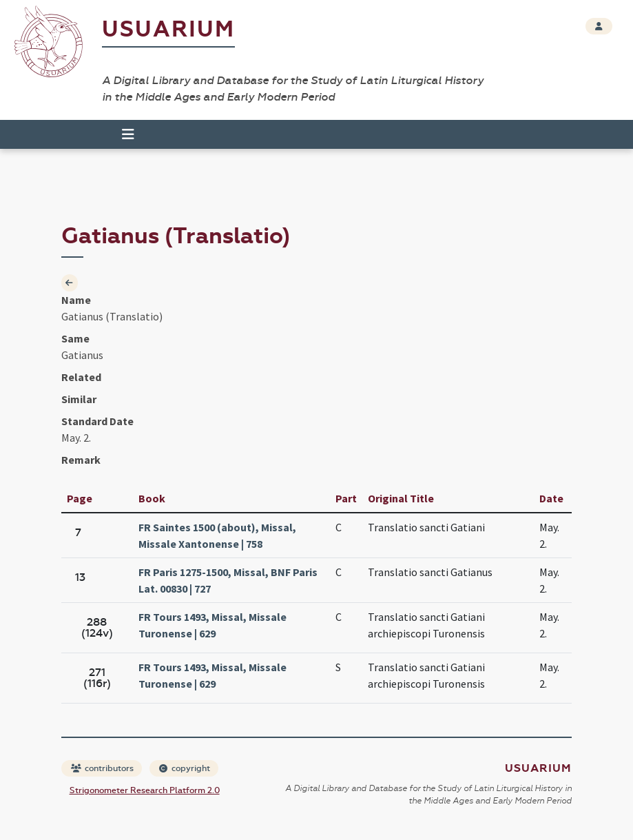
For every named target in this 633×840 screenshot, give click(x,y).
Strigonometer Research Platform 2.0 (145, 790)
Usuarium (168, 29)
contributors (102, 768)
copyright (185, 768)
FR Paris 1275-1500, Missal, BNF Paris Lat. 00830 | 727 (228, 580)
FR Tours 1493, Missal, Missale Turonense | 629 (212, 625)
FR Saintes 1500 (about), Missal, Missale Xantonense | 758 (217, 535)
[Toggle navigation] (128, 134)
